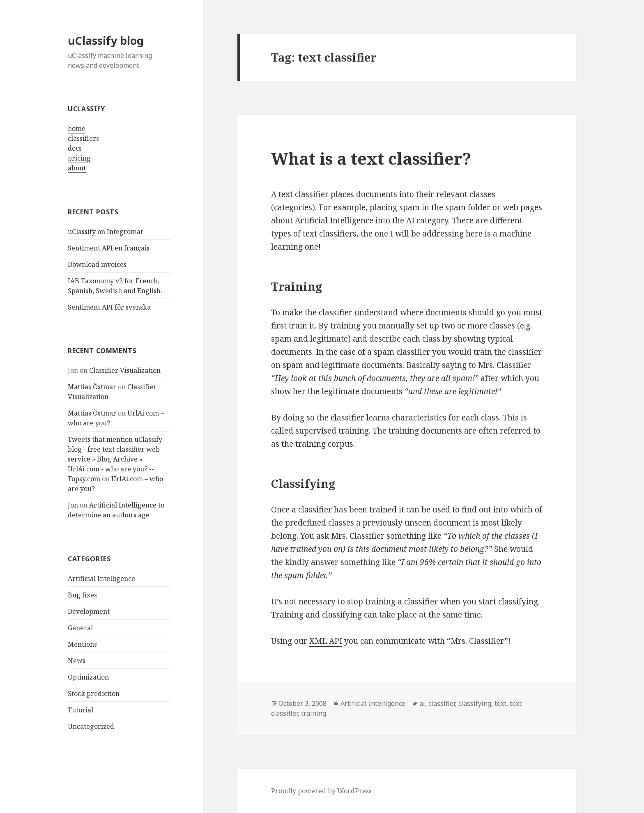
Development (89, 611)
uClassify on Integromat (105, 232)
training (314, 713)
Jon (73, 505)
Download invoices (97, 264)
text (500, 703)
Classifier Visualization (125, 370)
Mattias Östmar (92, 387)
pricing (79, 158)
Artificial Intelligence (101, 579)
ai (422, 703)
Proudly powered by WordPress (321, 791)
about (77, 168)
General (80, 628)
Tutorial (80, 710)
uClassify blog (106, 40)
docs (75, 148)
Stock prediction (94, 694)
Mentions (82, 644)
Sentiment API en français (109, 248)
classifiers (83, 138)
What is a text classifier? (371, 158)
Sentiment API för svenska (109, 307)
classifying (475, 703)
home (77, 129)
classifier (442, 703)
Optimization (88, 677)
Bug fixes (82, 595)
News (77, 661)
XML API (326, 641)
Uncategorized (91, 726)
